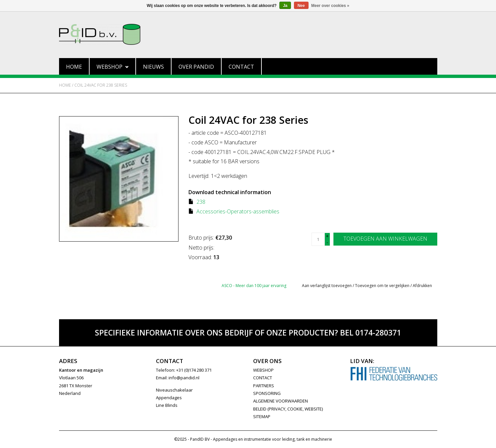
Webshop (112, 67)
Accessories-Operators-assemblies (238, 211)
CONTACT (263, 378)
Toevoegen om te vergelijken (383, 286)
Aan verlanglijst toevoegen (327, 286)
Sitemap (262, 416)
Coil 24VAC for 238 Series (101, 85)
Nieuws (153, 67)
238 (201, 202)
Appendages (169, 398)
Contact (241, 67)
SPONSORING (267, 393)
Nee (301, 6)
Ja (285, 6)
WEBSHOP (263, 370)
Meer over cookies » (330, 6)
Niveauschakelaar (174, 390)
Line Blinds (167, 405)
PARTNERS (264, 386)
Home (74, 67)
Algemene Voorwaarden (281, 401)
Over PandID (196, 67)
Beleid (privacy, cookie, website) (288, 409)
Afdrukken (422, 286)
